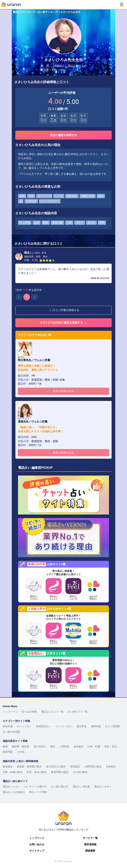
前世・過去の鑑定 (37, 772)
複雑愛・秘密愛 (21, 746)
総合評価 (8, 726)
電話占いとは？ (11, 787)
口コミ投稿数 (113, 726)
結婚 (37, 223)
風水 (101, 196)
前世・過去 (111, 746)
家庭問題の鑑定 (60, 772)
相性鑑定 (75, 766)
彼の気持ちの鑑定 (56, 766)
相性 (53, 746)
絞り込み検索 (29, 712)
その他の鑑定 (80, 772)
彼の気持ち (40, 746)
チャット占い (24, 726)
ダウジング (44, 196)
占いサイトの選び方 (35, 787)
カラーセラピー (50, 201)
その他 (21, 752)
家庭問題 (57, 223)
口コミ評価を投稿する (64, 310)
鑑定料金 (82, 726)
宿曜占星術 (88, 196)
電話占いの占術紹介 (14, 792)
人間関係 (64, 746)
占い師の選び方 (60, 787)
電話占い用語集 (81, 787)
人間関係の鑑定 (93, 766)
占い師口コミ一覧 (78, 712)
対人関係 (25, 223)
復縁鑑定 (8, 766)
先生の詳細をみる (63, 391)
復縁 (5, 746)
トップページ (10, 712)
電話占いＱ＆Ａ (103, 787)
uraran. (68, 861)
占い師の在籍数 (11, 732)
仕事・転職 (94, 746)
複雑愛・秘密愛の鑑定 (29, 766)
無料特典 (96, 726)
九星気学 (31, 201)
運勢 (102, 223)
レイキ (59, 196)
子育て (80, 223)
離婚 (46, 223)
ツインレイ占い (64, 726)
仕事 (69, 223)
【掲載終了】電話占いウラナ (69, 66)
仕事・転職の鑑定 (13, 772)
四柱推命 (72, 196)
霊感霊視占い (44, 726)
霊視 (31, 196)
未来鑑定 (78, 746)
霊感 (22, 196)
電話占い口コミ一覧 (52, 712)
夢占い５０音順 (38, 792)
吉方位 (91, 223)
